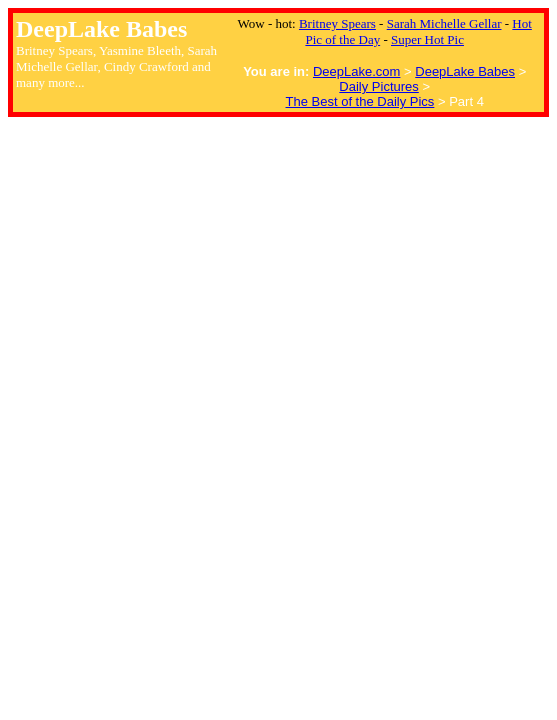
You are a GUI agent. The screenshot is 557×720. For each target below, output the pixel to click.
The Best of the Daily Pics (360, 101)
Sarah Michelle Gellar (444, 23)
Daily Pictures (378, 86)
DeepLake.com (356, 71)
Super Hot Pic (427, 39)
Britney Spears (337, 23)
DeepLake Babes (465, 71)
